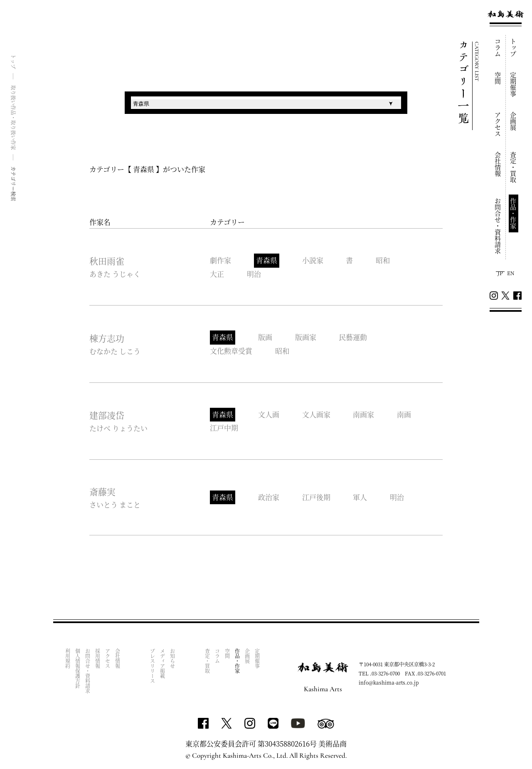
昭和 (383, 260)
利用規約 (68, 657)
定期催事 (514, 84)
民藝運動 (353, 337)
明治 (254, 274)
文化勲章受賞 (231, 350)
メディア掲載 (163, 662)
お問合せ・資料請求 (498, 226)
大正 (217, 274)
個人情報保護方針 (78, 667)
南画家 (364, 414)
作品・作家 (514, 213)
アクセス (498, 124)
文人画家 (316, 414)
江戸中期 (224, 427)
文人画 (269, 414)
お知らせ (173, 657)
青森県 (267, 260)
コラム (498, 48)
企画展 (514, 121)
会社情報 (498, 164)
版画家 (306, 337)
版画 (265, 337)
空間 (498, 78)
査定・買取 (514, 167)
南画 (404, 414)
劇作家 (220, 260)
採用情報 (98, 657)
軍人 (360, 496)
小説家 (313, 260)
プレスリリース (153, 665)
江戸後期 (316, 496)
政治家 (269, 496)
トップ (514, 48)
